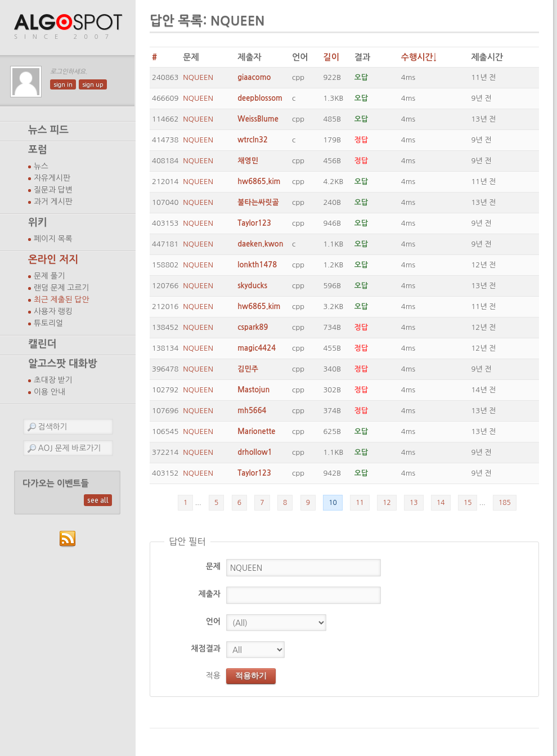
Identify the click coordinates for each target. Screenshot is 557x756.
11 (360, 503)
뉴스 (41, 166)
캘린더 (42, 344)
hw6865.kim (259, 182)
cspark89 (253, 327)
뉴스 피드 (48, 130)
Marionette (256, 431)
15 (468, 503)
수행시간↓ (419, 57)
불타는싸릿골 (258, 202)
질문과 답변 (53, 190)
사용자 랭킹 (53, 311)
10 (333, 503)
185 (505, 503)
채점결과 (206, 648)
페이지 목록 (53, 239)
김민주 (248, 369)
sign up (93, 84)
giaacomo (254, 77)
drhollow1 (255, 452)
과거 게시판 (53, 202)
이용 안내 (50, 392)
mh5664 (252, 411)
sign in (63, 84)
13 (414, 503)
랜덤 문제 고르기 (62, 288)
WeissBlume (258, 119)
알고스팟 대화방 (63, 364)
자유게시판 (52, 178)
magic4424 (257, 348)
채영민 (248, 161)
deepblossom (260, 98)
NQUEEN (198, 77)
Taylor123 (254, 223)
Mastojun (253, 390)
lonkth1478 (257, 265)
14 (441, 503)
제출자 (210, 594)
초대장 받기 (53, 380)
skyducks (252, 286)
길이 (331, 57)
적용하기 (251, 676)
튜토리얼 (48, 323)
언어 (213, 621)
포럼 (38, 150)
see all (98, 500)
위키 (38, 222)
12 (387, 503)
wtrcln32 (253, 140)
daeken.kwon (260, 244)
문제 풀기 (50, 276)
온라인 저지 (53, 260)
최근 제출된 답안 (62, 299)
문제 (213, 566)
